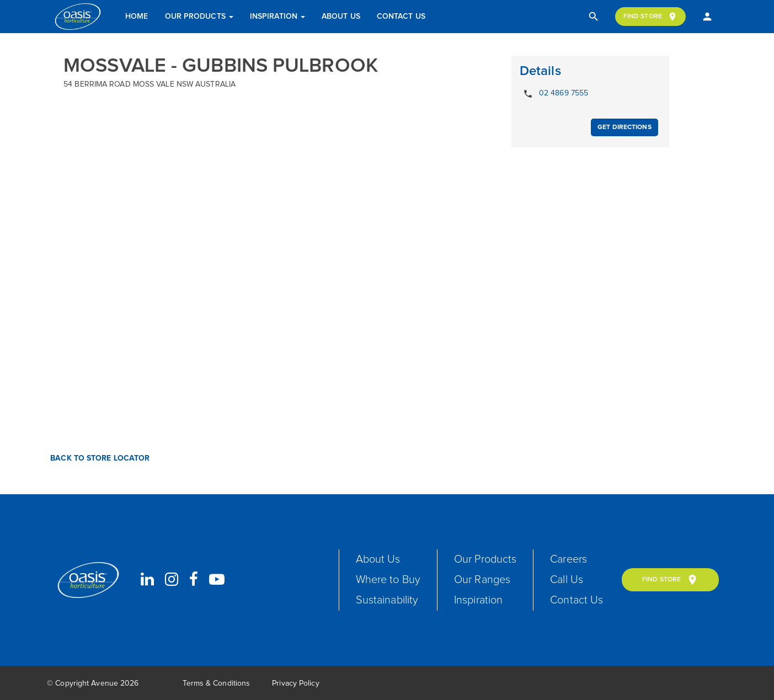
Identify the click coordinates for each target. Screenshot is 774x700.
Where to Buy (388, 580)
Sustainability (387, 600)
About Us (341, 17)
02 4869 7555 (554, 94)
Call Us (567, 580)
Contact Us (401, 17)
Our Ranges (482, 580)
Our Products (199, 17)
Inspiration (277, 17)
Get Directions (624, 127)
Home (137, 17)
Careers (569, 559)
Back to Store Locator (99, 458)
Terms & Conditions (216, 683)
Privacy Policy (295, 683)
